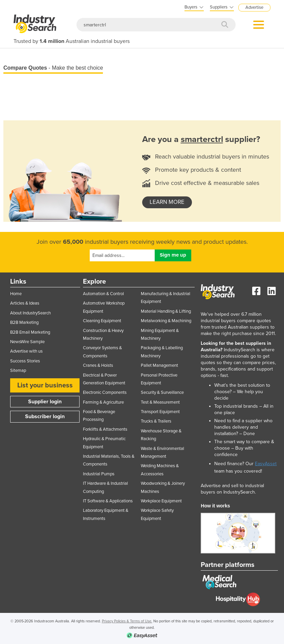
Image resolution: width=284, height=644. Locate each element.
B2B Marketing (24, 323)
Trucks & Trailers (156, 421)
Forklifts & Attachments (105, 429)
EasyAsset (266, 464)
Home (16, 294)
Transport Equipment (160, 412)
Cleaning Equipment (102, 321)
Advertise (254, 7)
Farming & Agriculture (103, 402)
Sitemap (18, 371)
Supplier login (45, 402)
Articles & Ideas (25, 303)
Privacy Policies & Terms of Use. (127, 621)
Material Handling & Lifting (166, 311)
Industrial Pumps (99, 474)
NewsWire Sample (27, 342)
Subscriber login (45, 416)
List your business (45, 385)
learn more (167, 202)
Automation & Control (103, 294)
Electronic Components (105, 392)
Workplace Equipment (161, 501)
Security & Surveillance (162, 392)
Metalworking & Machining (166, 321)
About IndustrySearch (30, 313)
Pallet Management (159, 365)
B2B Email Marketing (30, 332)
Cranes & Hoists (98, 365)
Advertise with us (26, 351)
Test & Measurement (160, 402)
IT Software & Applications (108, 501)
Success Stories (25, 361)
